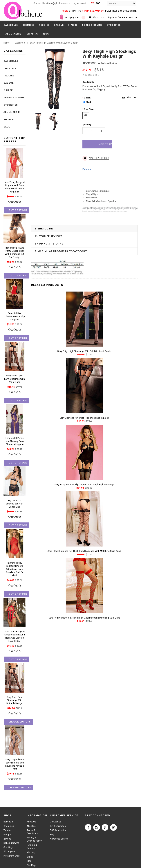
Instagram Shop (11, 856)
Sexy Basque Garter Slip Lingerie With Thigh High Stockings (84, 485)
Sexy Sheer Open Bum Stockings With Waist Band (15, 379)
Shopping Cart (75, 18)
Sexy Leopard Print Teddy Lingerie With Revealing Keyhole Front (15, 764)
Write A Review (109, 63)
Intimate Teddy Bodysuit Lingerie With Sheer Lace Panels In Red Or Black (15, 569)
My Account (80, 3)
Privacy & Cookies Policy (34, 839)
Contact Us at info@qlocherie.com (52, 3)
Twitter (113, 827)
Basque (59, 25)
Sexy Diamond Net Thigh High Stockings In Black (84, 418)
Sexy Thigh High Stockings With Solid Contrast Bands (84, 351)
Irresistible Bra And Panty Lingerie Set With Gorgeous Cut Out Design (15, 253)
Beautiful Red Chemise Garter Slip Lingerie (15, 317)
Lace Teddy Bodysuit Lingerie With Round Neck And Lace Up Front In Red (15, 636)
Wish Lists (98, 17)
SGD (96, 3)
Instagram (97, 827)
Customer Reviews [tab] (49, 236)
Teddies (44, 25)
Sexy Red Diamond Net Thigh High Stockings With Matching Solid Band (84, 618)
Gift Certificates (58, 826)
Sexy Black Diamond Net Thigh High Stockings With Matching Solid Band (84, 551)
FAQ (52, 835)
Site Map (31, 865)
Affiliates (31, 826)
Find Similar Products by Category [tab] (61, 251)
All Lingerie (13, 34)
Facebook (88, 827)
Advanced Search (59, 839)
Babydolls (11, 25)
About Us (31, 822)
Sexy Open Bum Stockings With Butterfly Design (15, 700)
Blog (29, 861)
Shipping (31, 853)
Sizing (30, 857)
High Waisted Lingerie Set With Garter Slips (15, 504)
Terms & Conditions (32, 832)
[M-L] (86, 116)
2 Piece (73, 25)
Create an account (128, 17)
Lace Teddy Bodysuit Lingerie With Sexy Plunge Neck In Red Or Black (15, 187)
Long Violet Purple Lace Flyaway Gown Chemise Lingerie (15, 441)
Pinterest (87, 169)
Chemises (28, 25)
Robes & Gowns (92, 25)
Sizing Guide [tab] (44, 229)
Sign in (111, 17)
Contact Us (56, 822)
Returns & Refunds (32, 847)
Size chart (132, 98)
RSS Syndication (58, 830)
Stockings (114, 25)
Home (7, 43)
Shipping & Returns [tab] (49, 244)
